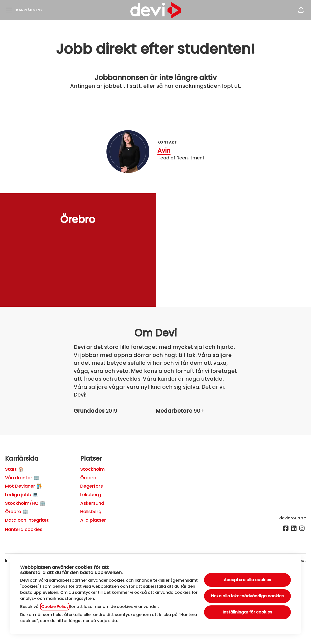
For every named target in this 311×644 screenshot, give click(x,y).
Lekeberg (91, 495)
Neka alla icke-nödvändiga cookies (247, 596)
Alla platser (93, 520)
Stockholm (92, 469)
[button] (301, 10)
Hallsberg (91, 511)
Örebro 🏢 (17, 511)
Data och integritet (27, 520)
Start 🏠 (14, 469)
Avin (164, 150)
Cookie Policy (55, 607)
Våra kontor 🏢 (22, 478)
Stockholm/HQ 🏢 (25, 503)
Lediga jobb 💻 (22, 495)
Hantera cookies (24, 529)
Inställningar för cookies (247, 612)
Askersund (92, 503)
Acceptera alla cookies (247, 580)
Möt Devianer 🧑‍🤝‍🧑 (23, 486)
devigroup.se (293, 518)
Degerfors (92, 486)
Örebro (88, 478)
